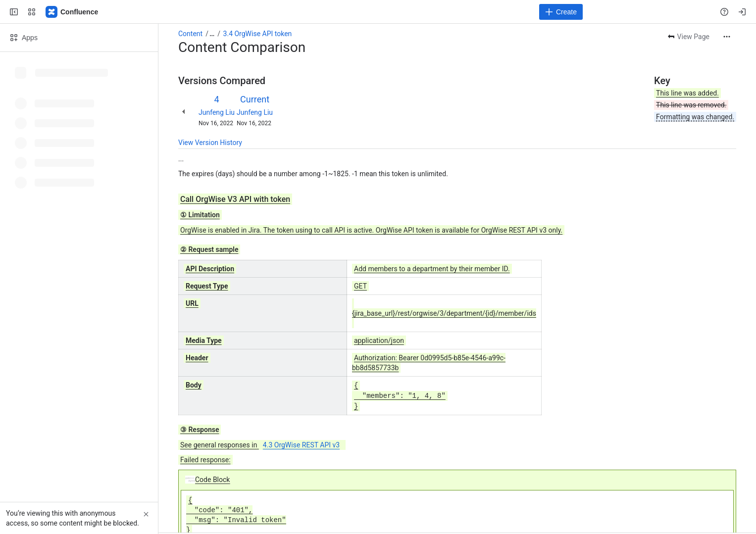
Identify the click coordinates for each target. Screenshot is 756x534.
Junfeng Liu (217, 112)
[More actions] (727, 37)
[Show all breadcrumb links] (212, 34)
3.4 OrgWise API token (258, 34)
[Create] (561, 12)
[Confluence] (72, 12)
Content (190, 34)
